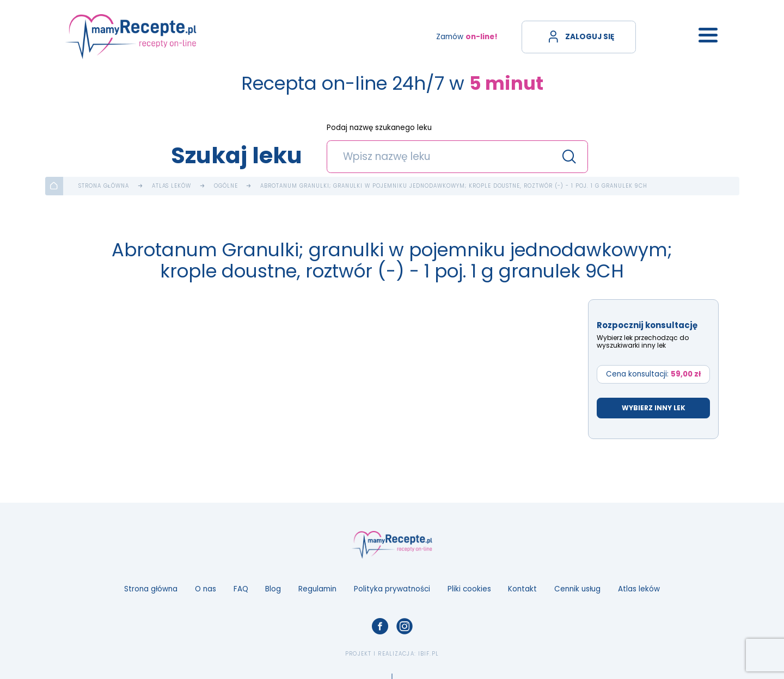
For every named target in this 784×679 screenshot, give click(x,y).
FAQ (241, 589)
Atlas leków (172, 186)
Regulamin (317, 589)
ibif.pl (428, 654)
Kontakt (522, 589)
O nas (206, 589)
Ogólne (226, 186)
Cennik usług (577, 589)
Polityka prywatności (392, 589)
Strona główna (104, 186)
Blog (273, 589)
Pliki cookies (469, 589)
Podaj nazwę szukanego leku (379, 128)
